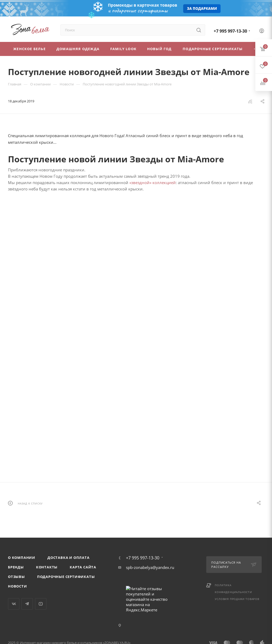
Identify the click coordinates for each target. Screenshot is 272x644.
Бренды (16, 567)
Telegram (27, 604)
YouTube (41, 604)
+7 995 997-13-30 (230, 31)
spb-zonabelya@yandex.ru (150, 567)
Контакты (47, 567)
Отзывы (16, 577)
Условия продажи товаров (237, 599)
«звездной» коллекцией (153, 182)
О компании (22, 558)
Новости (17, 586)
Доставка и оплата (69, 558)
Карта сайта (83, 567)
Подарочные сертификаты (66, 577)
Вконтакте (14, 604)
